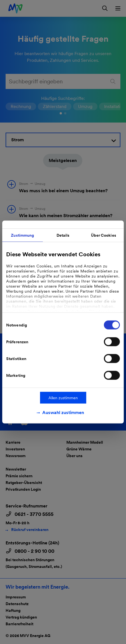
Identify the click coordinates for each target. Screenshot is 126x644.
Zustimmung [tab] (22, 235)
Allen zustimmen (63, 398)
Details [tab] (63, 235)
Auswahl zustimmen (63, 413)
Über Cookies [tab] (104, 235)
